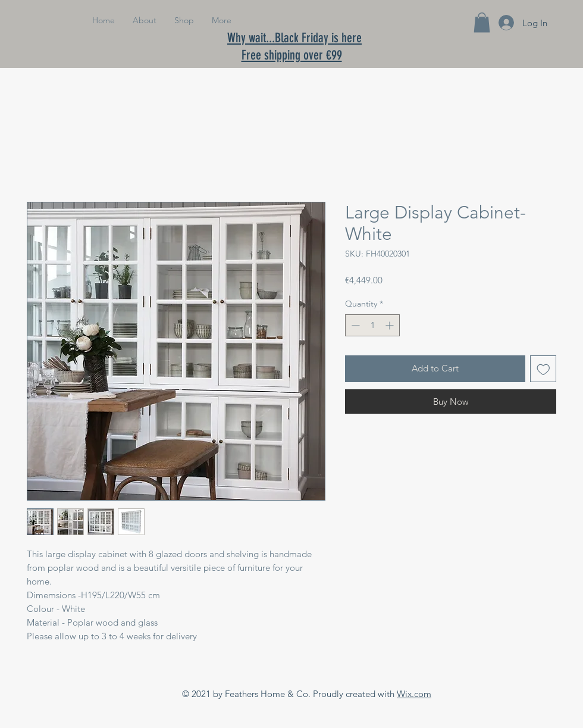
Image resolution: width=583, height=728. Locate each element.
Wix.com (414, 694)
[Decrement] (354, 325)
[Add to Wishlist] (543, 369)
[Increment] (391, 325)
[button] (482, 22)
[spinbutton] (372, 325)
